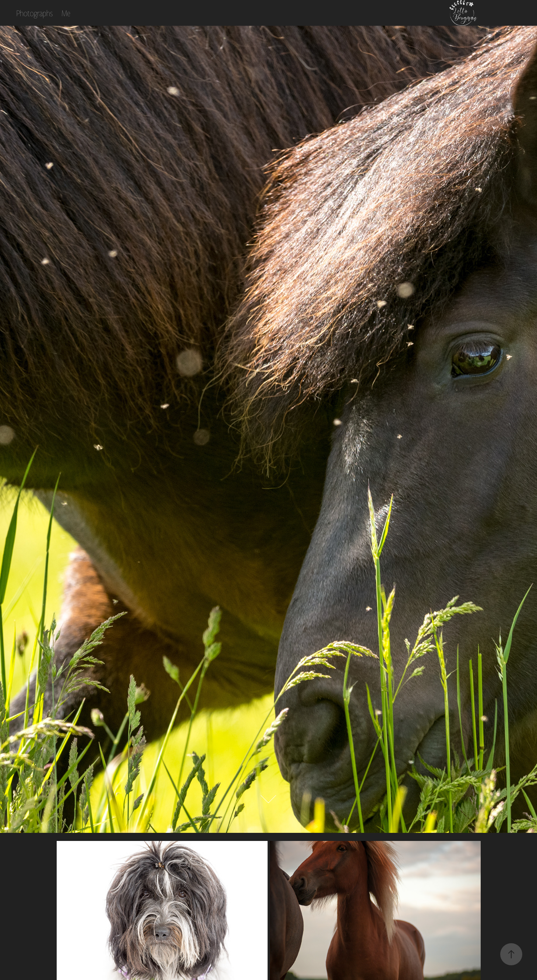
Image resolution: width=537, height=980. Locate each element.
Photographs (34, 13)
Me (66, 13)
